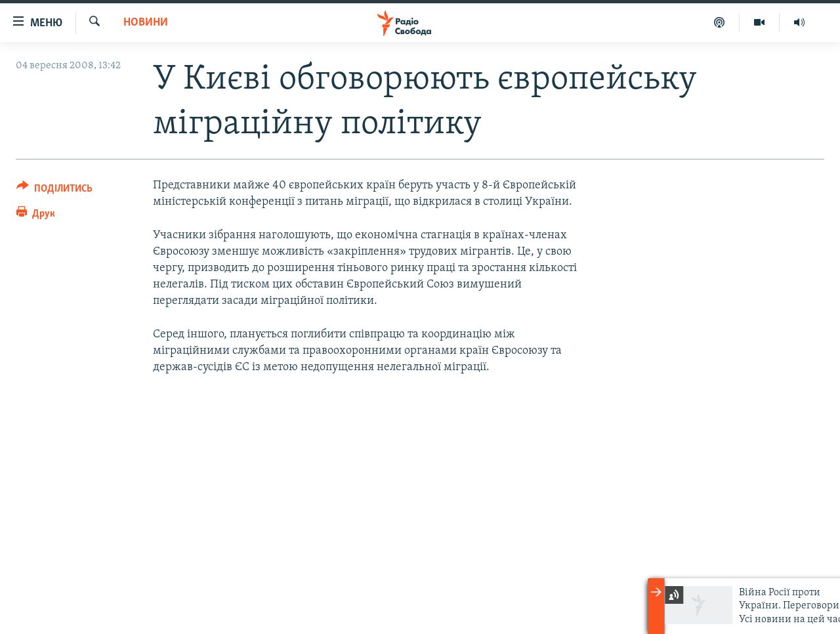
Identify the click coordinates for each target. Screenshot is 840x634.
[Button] (54, 191)
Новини (146, 23)
